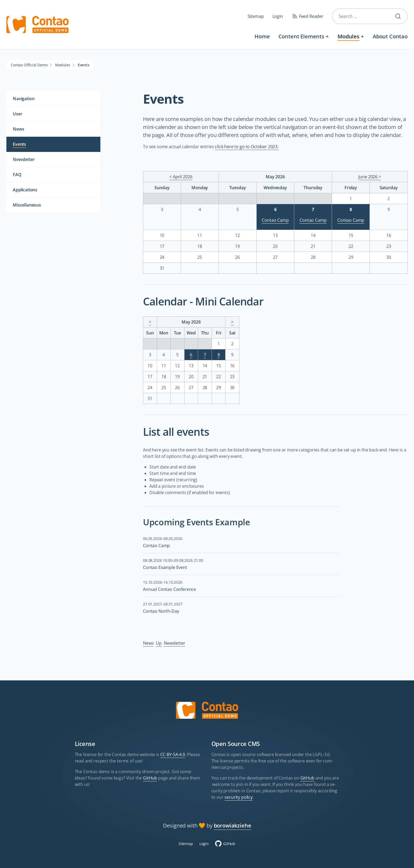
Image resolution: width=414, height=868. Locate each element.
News (148, 643)
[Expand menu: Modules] (362, 36)
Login (278, 16)
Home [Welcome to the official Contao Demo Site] (262, 36)
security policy (239, 797)
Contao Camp (275, 220)
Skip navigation (142, 32)
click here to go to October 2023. (247, 147)
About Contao (390, 36)
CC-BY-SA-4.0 (173, 754)
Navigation (24, 99)
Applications (25, 190)
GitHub (150, 778)
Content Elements (301, 36)
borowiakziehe (233, 825)
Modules (349, 36)
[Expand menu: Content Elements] (327, 36)
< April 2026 (181, 177)
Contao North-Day (161, 611)
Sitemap (256, 16)
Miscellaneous (27, 205)
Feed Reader (311, 16)
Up (159, 643)
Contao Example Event (165, 567)
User (17, 114)
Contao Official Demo (29, 65)
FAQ (17, 175)
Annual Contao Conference (169, 589)
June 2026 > (370, 177)
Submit (400, 16)
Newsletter (174, 643)
